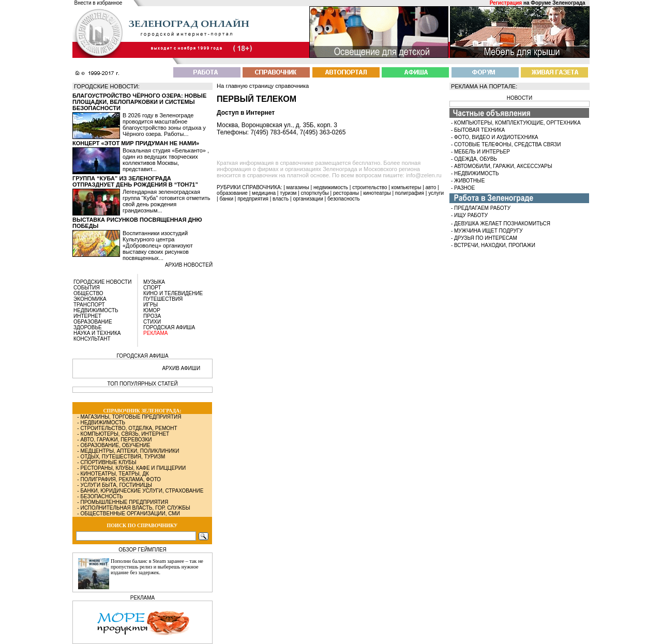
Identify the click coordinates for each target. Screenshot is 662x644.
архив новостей (189, 265)
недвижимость (331, 187)
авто (431, 187)
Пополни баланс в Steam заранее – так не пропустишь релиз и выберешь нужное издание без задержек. (157, 567)
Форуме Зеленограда (558, 3)
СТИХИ (152, 322)
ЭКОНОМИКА (90, 299)
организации (308, 199)
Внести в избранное (99, 3)
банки (226, 199)
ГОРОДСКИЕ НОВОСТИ (102, 282)
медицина (264, 193)
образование (232, 193)
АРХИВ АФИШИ (181, 368)
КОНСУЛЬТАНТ (92, 339)
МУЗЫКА (154, 282)
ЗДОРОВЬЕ (88, 327)
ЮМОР (152, 310)
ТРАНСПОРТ (89, 305)
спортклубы (315, 193)
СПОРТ (152, 288)
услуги (436, 193)
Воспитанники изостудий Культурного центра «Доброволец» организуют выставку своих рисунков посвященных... (158, 246)
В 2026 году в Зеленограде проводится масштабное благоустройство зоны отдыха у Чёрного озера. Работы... (164, 125)
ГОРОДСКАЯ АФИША (169, 327)
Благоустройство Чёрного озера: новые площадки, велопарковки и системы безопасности (139, 102)
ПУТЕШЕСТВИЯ (163, 299)
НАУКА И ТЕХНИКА (97, 333)
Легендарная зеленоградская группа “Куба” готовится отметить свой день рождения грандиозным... (166, 201)
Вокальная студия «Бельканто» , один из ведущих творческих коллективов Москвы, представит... (166, 160)
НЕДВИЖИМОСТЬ (96, 310)
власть (281, 199)
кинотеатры (377, 193)
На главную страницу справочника (263, 86)
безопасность (344, 199)
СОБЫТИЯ (87, 288)
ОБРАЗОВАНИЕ (93, 322)
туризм (288, 193)
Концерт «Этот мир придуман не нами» (136, 143)
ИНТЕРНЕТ (87, 316)
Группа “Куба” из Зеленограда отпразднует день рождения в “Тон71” (135, 181)
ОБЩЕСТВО (88, 293)
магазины (298, 187)
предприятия (253, 199)
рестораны (346, 193)
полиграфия (410, 193)
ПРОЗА (152, 316)
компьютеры (407, 187)
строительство (370, 187)
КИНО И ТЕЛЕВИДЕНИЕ (173, 293)
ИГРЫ (151, 305)
